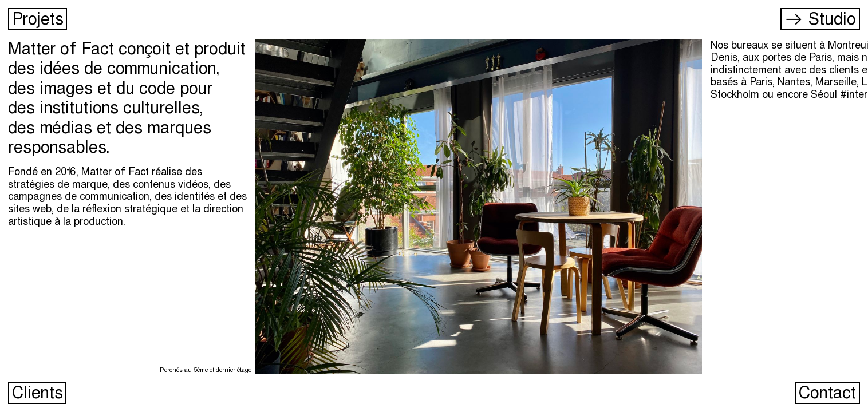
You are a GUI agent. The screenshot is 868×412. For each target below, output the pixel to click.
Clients (35, 393)
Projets (36, 19)
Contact (826, 393)
